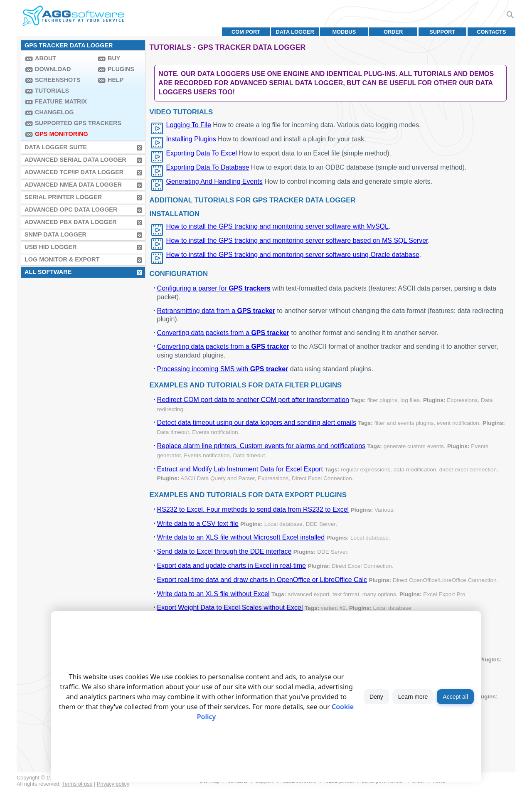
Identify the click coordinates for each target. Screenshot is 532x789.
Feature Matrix (61, 101)
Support (442, 32)
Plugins (121, 69)
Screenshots (58, 80)
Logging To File (189, 125)
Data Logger (295, 32)
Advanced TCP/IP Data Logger (74, 172)
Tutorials (52, 91)
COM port (246, 32)
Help (116, 80)
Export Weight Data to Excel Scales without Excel (230, 608)
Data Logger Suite (56, 147)
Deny (376, 697)
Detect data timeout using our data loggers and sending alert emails (257, 423)
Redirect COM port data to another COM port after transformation (253, 400)
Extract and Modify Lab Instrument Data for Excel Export (240, 469)
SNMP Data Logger (55, 234)
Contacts (491, 32)
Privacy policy (113, 784)
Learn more (413, 697)
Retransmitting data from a (216, 311)
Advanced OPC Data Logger (71, 210)
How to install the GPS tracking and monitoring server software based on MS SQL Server (297, 240)
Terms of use (77, 784)
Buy (114, 58)
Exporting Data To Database (208, 167)
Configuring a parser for (214, 288)
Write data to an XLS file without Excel (213, 594)
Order (393, 32)
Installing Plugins (191, 139)
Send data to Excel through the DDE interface (224, 551)
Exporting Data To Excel (202, 153)
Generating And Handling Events (214, 181)
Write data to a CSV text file (198, 524)
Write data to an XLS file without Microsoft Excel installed (241, 537)
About (46, 58)
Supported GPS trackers (64, 123)
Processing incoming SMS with (223, 369)
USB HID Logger (51, 247)
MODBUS (344, 32)
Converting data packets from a (223, 333)
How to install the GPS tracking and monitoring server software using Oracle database (293, 255)
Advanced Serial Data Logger (75, 160)
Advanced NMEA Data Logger (73, 185)
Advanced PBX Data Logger (71, 222)
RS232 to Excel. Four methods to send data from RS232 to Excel (253, 509)
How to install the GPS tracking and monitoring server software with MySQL (277, 226)
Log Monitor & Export (62, 259)
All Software (48, 272)
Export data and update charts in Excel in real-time (232, 566)
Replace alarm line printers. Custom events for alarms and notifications (261, 446)
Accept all (455, 697)
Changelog (54, 112)
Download (53, 69)
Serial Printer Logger (63, 197)
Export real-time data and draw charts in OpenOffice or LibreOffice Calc (262, 580)
